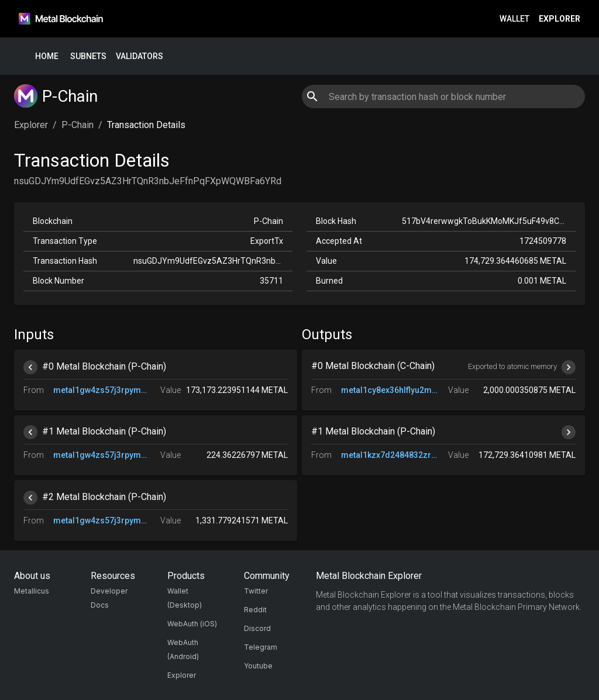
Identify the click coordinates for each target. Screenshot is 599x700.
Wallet (514, 19)
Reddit (255, 610)
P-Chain (78, 125)
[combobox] (443, 96)
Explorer (560, 19)
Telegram (261, 647)
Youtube (258, 666)
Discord (257, 628)
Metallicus (32, 591)
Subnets (88, 56)
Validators (140, 56)
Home (47, 56)
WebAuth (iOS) (192, 624)
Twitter (256, 591)
